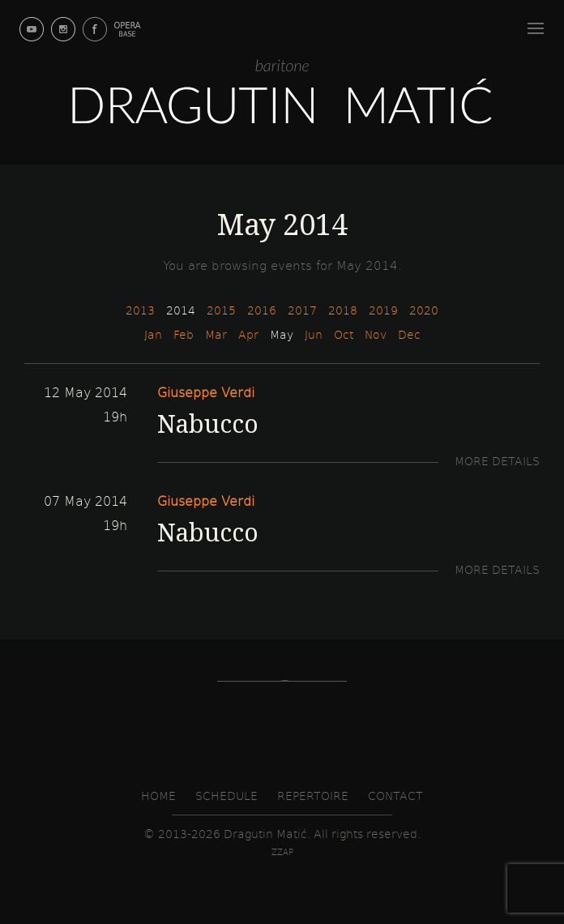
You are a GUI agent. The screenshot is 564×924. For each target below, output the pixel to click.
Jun (314, 334)
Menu (538, 26)
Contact (395, 796)
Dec (409, 334)
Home (158, 796)
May (282, 334)
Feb (184, 334)
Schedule (226, 796)
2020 (424, 310)
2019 (383, 310)
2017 (302, 310)
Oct (344, 334)
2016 (262, 310)
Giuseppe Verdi (206, 392)
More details (497, 461)
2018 (343, 310)
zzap (282, 852)
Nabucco (208, 423)
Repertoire (313, 796)
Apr (248, 334)
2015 (221, 310)
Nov (376, 334)
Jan (153, 334)
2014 (181, 310)
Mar (216, 334)
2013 (140, 310)
